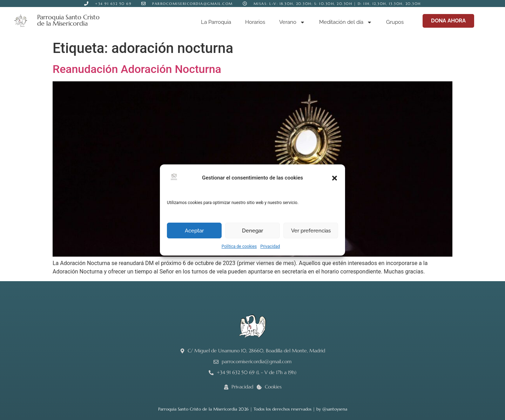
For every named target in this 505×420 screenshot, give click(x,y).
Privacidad (270, 246)
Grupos (395, 22)
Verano (292, 22)
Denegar (252, 231)
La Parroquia (216, 22)
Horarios (255, 22)
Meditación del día (346, 22)
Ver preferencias (311, 231)
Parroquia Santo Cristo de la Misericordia (68, 20)
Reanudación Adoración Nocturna (137, 69)
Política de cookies (239, 246)
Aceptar (194, 231)
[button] (335, 178)
